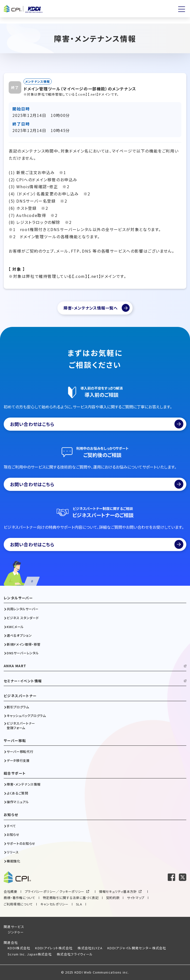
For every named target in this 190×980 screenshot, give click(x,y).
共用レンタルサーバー (23, 609)
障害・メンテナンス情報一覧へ (91, 308)
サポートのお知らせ (21, 844)
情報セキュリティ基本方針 (118, 891)
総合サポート (15, 773)
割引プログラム (18, 707)
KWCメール (15, 627)
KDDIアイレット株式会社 (54, 948)
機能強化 (13, 861)
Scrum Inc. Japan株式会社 (30, 954)
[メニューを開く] (182, 9)
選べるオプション (19, 636)
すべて (11, 826)
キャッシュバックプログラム (26, 716)
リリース (13, 852)
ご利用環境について (18, 904)
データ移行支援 (18, 761)
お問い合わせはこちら (97, 424)
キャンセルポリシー (54, 904)
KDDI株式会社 (19, 948)
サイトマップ (136, 898)
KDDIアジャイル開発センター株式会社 (137, 948)
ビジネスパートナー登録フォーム (21, 726)
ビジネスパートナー (20, 696)
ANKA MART (15, 666)
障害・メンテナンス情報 (24, 784)
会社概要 (11, 891)
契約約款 (113, 898)
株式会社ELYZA (90, 948)
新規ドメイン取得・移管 (24, 644)
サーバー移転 (15, 741)
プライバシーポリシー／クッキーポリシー (55, 891)
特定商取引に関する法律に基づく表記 (71, 898)
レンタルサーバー (18, 598)
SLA (79, 904)
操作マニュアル (18, 802)
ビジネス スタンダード (23, 618)
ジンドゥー (16, 932)
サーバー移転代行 (20, 752)
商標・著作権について (20, 898)
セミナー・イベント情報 (23, 681)
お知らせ (11, 815)
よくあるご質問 (17, 793)
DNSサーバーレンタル (23, 653)
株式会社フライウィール (75, 954)
